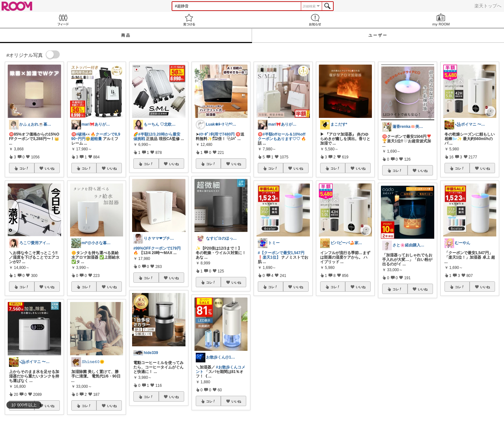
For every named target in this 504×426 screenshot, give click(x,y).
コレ (24, 168)
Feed (63, 20)
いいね (50, 168)
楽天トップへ (488, 6)
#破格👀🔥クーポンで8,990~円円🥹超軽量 (96, 137)
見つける (189, 20)
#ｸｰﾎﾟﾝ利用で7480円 (217, 134)
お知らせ (315, 20)
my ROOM (441, 20)
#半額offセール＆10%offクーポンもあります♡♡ (282, 137)
